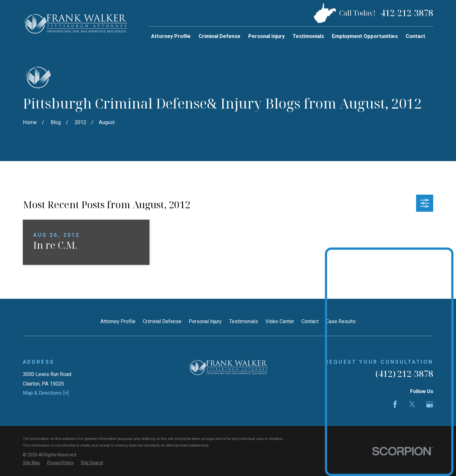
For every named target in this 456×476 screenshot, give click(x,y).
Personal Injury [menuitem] (266, 36)
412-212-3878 (407, 13)
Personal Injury (205, 321)
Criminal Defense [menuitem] (219, 36)
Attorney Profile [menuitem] (171, 36)
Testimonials (244, 321)
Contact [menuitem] (415, 36)
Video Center (280, 321)
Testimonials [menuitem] (308, 36)
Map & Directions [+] (46, 393)
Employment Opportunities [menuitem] (365, 36)
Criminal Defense (162, 321)
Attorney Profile (118, 321)
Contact (310, 321)
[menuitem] (31, 463)
